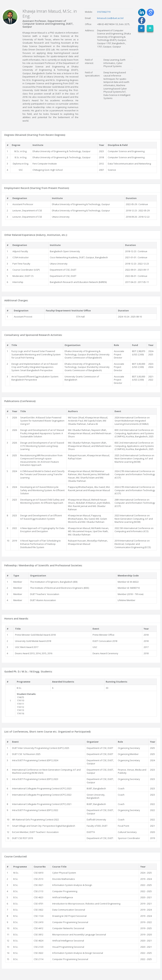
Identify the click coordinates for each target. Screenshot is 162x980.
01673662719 (104, 12)
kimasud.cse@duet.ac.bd (110, 18)
